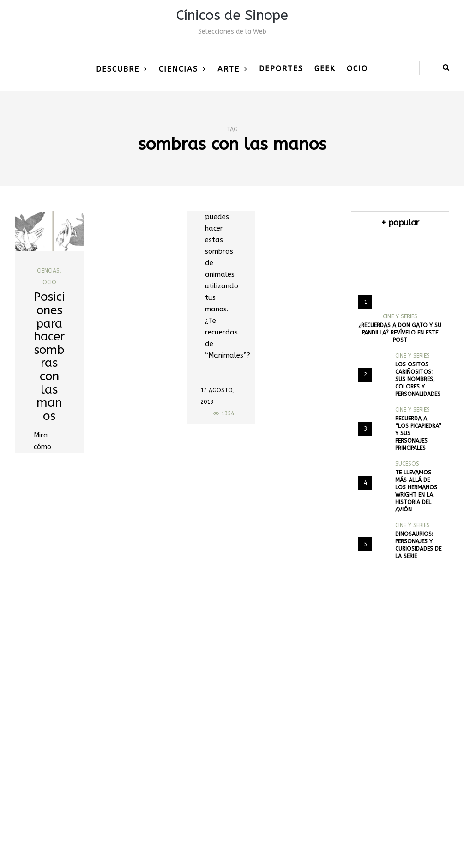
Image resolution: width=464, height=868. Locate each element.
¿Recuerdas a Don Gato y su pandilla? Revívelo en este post (400, 333)
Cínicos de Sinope (232, 15)
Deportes (281, 69)
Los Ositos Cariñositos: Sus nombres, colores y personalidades (418, 379)
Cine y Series (400, 316)
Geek (325, 69)
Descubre (118, 69)
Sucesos (407, 464)
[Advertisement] (232, 748)
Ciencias (178, 69)
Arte (229, 69)
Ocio (357, 69)
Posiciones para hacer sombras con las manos (49, 356)
